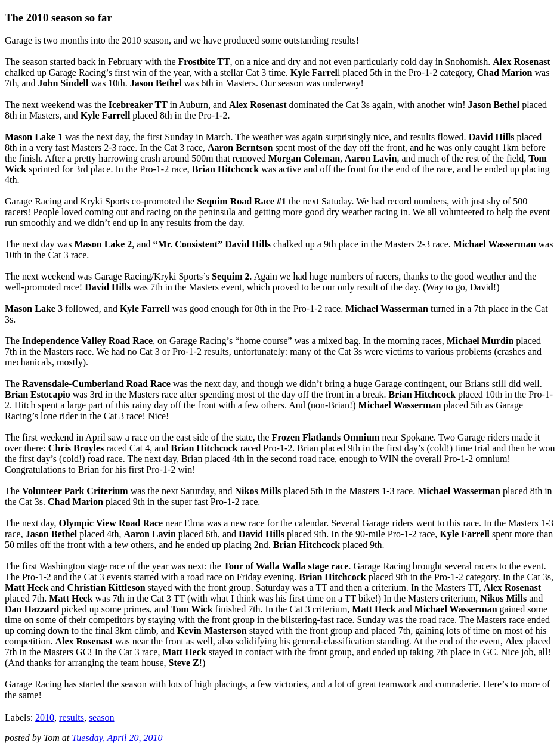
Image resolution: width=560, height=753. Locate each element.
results (72, 718)
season (102, 718)
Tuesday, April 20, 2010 (117, 738)
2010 (45, 718)
